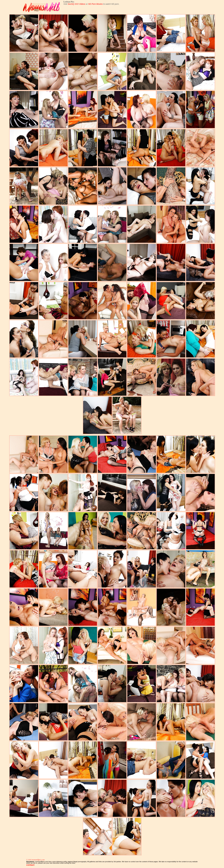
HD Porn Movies (95, 4)
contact (30, 865)
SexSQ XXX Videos (76, 4)
